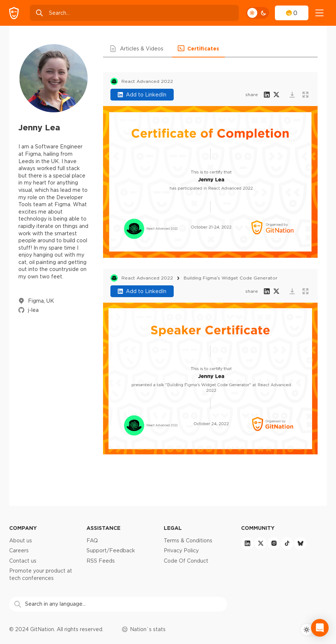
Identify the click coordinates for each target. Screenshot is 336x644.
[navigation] (319, 13)
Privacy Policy (181, 550)
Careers (19, 550)
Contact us (23, 561)
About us (21, 541)
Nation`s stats (144, 629)
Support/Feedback (111, 550)
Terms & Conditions (188, 541)
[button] (137, 49)
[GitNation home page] (14, 13)
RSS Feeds (101, 561)
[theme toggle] (258, 13)
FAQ (92, 541)
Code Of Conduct (186, 561)
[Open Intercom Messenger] (320, 628)
